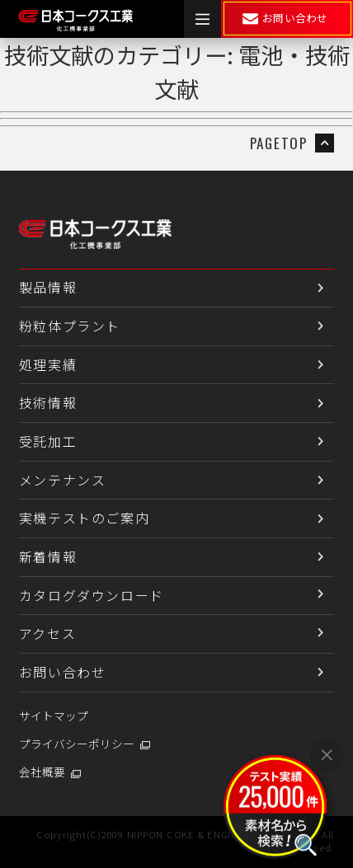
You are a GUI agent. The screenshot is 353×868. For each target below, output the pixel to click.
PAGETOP (292, 143)
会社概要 (42, 772)
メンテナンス (63, 480)
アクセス (47, 633)
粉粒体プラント (70, 326)
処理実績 (48, 364)
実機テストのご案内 (84, 518)
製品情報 (48, 287)
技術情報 (48, 402)
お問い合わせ (63, 672)
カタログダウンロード (92, 595)
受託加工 (48, 441)
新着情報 (48, 556)
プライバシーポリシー (77, 744)
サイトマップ (54, 716)
